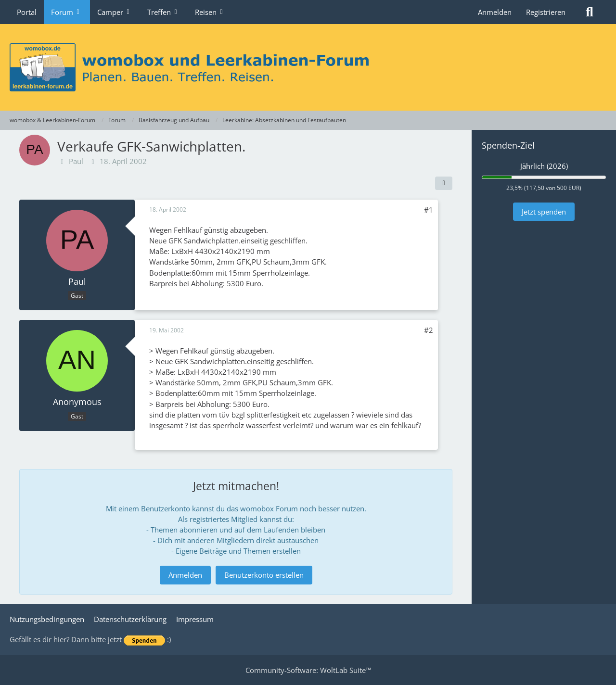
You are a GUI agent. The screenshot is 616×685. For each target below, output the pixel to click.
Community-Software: (308, 670)
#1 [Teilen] (429, 210)
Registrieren (546, 12)
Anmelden (495, 12)
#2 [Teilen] (429, 330)
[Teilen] (444, 183)
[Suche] (590, 12)
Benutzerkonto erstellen (264, 575)
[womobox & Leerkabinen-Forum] (308, 67)
